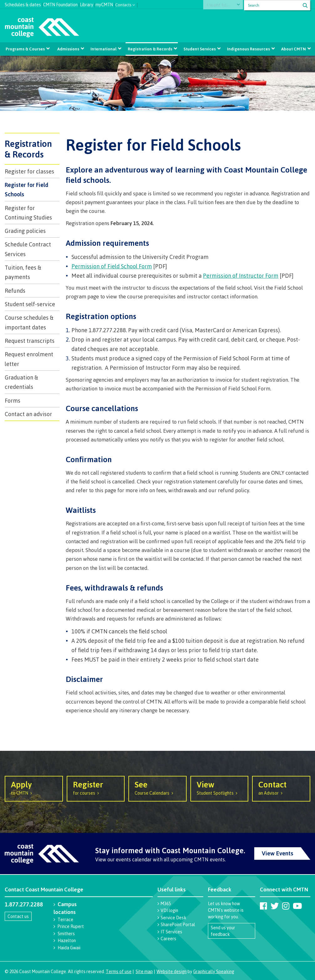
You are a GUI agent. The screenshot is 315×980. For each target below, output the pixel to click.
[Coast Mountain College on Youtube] (297, 906)
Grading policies (25, 231)
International (104, 49)
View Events (278, 853)
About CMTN (292, 49)
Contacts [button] (123, 4)
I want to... (222, 5)
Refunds (15, 291)
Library (87, 4)
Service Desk (173, 918)
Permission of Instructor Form (241, 276)
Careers (168, 939)
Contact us (18, 916)
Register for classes (29, 171)
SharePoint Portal (178, 924)
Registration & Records (150, 49)
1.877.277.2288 (24, 904)
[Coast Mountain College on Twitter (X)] (275, 906)
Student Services (199, 49)
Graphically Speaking (214, 971)
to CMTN (34, 787)
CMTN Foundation (60, 4)
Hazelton (67, 940)
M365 (166, 903)
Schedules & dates (23, 4)
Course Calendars (157, 787)
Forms (13, 400)
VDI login (169, 910)
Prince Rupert (71, 926)
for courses (96, 787)
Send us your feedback (223, 931)
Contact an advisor (28, 414)
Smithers (66, 934)
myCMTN (104, 4)
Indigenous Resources (247, 49)
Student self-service (30, 304)
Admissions (69, 49)
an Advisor (281, 787)
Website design (172, 971)
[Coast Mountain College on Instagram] (286, 906)
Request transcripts (30, 341)
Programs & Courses (26, 49)
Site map (144, 971)
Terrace (65, 919)
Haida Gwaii (69, 948)
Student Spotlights (219, 787)
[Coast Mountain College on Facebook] (263, 906)
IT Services (171, 932)
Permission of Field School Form (112, 266)
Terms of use (119, 971)
